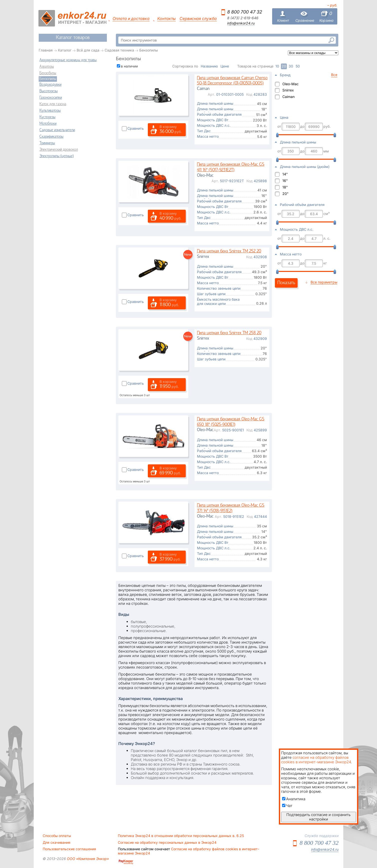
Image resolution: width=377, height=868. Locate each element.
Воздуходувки (50, 85)
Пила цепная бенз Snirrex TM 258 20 (229, 333)
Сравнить (136, 128)
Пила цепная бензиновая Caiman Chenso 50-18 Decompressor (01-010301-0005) (232, 81)
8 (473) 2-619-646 (243, 18)
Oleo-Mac (290, 84)
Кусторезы (47, 117)
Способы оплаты (57, 836)
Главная (46, 50)
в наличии (129, 66)
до (302, 126)
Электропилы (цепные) (57, 156)
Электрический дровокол (59, 150)
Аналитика (294, 799)
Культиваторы (50, 111)
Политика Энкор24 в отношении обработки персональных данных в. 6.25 (181, 836)
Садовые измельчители (57, 130)
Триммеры (47, 143)
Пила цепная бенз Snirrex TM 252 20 (229, 251)
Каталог (65, 50)
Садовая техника (119, 50)
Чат (287, 806)
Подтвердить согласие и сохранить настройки (318, 817)
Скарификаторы (51, 137)
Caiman (288, 97)
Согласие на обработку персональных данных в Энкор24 (167, 843)
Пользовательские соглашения (69, 849)
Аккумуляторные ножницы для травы (68, 60)
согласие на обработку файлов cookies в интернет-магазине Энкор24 (316, 760)
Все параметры (324, 282)
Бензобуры (48, 73)
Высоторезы (49, 91)
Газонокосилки (51, 98)
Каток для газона (53, 104)
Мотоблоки (48, 124)
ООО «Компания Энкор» (87, 859)
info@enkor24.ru (241, 23)
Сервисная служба (198, 19)
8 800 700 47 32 (245, 12)
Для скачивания (57, 843)
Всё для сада (88, 50)
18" (285, 187)
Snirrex (288, 90)
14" (285, 174)
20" (285, 194)
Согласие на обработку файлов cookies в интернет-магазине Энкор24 (188, 851)
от (279, 126)
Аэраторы (47, 67)
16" (285, 181)
